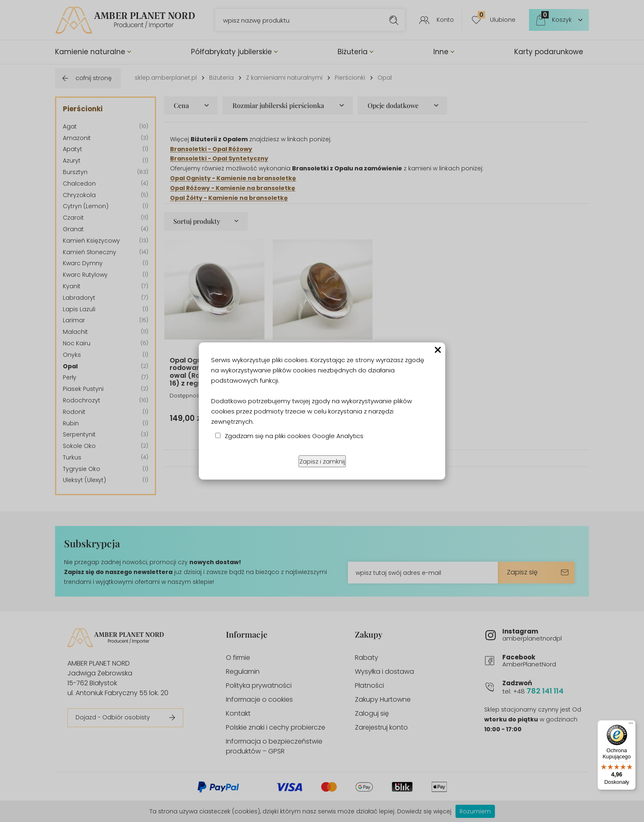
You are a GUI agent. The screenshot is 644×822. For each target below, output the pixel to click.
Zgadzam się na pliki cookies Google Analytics (294, 436)
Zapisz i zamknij (322, 461)
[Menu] (631, 725)
